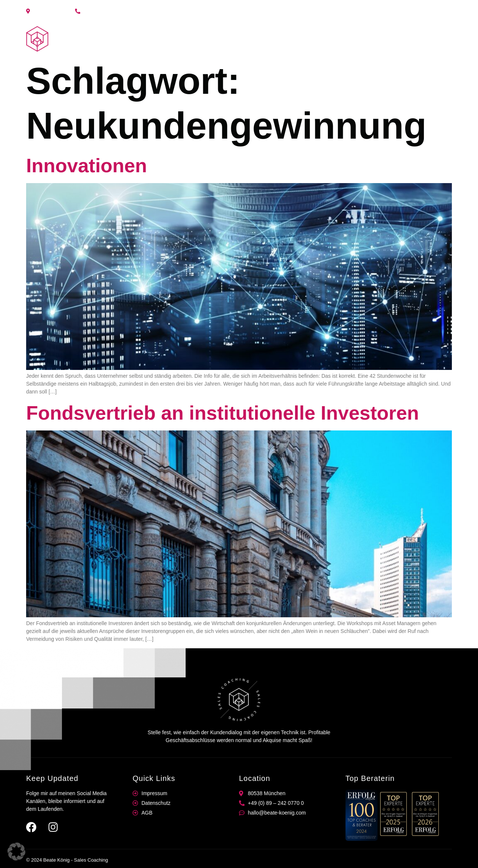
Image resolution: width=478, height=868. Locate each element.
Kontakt (436, 39)
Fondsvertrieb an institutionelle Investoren (223, 413)
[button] (16, 852)
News (405, 39)
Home (340, 39)
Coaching (373, 39)
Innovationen (87, 166)
